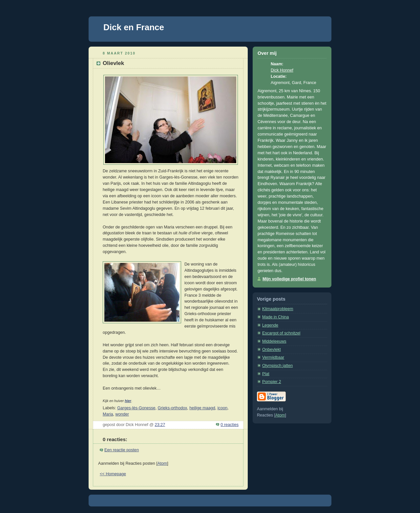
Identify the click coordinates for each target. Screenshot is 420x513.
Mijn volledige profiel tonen (289, 279)
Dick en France (134, 27)
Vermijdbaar (273, 357)
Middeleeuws (274, 341)
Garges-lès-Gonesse (136, 408)
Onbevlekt (272, 350)
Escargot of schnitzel (281, 333)
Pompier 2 (272, 382)
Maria (108, 414)
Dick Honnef (282, 70)
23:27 (160, 425)
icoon (222, 408)
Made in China (275, 317)
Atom (162, 463)
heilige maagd (202, 408)
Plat (266, 374)
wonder (122, 414)
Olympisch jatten (277, 366)
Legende (270, 325)
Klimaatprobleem (278, 309)
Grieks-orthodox (173, 408)
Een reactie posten (122, 450)
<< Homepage (113, 474)
